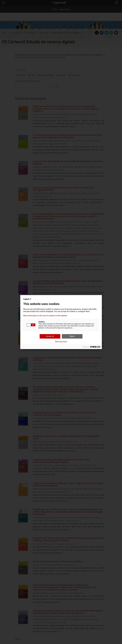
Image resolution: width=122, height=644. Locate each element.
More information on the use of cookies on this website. (45, 316)
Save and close (61, 342)
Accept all (50, 336)
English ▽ (27, 299)
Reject (72, 336)
